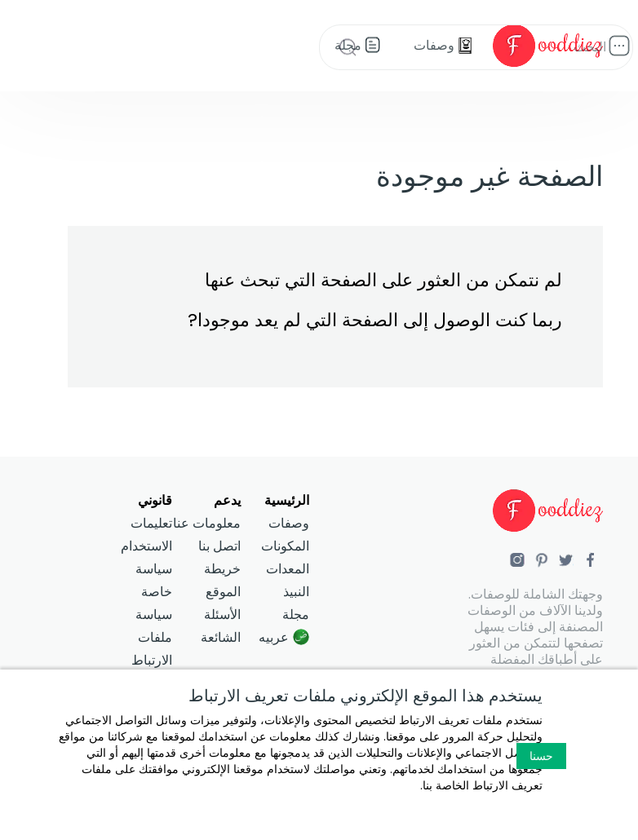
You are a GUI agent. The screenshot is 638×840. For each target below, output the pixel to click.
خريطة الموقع (222, 580)
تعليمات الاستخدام (146, 535)
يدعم (227, 500)
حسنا (541, 756)
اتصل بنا (219, 546)
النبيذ (296, 592)
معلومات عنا (207, 523)
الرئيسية (287, 500)
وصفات (289, 523)
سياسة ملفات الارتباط (152, 637)
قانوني (155, 500)
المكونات (285, 546)
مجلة (296, 615)
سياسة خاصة (154, 580)
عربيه (274, 637)
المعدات (288, 569)
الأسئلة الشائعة (221, 626)
